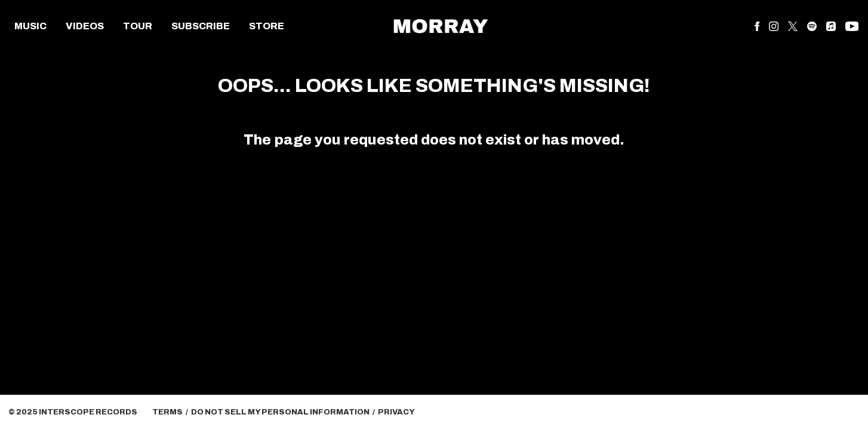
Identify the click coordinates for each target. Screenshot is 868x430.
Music (30, 26)
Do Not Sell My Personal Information (280, 412)
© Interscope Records (73, 412)
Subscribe (201, 26)
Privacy (396, 412)
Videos (85, 26)
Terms (167, 412)
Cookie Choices (459, 412)
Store (267, 26)
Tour (138, 26)
